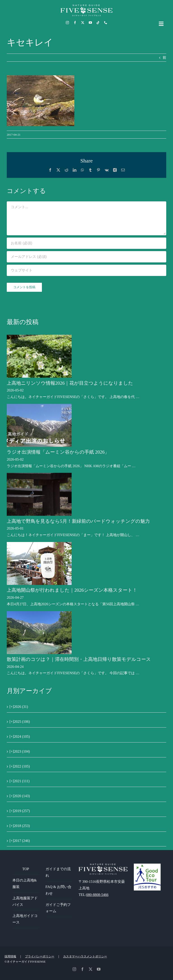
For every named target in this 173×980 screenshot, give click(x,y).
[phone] (106, 23)
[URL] (86, 270)
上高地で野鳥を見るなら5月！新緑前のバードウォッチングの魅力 (78, 521)
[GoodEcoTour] (147, 865)
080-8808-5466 (97, 895)
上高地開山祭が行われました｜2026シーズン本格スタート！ (72, 590)
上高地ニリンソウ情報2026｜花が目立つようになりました (70, 383)
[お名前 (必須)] (86, 243)
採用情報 (10, 956)
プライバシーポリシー (40, 956)
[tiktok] (98, 23)
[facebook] (75, 23)
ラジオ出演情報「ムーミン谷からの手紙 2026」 (58, 452)
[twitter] (83, 23)
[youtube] (90, 23)
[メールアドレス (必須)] (86, 257)
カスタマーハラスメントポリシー (85, 956)
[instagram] (67, 23)
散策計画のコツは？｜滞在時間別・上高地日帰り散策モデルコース (79, 659)
